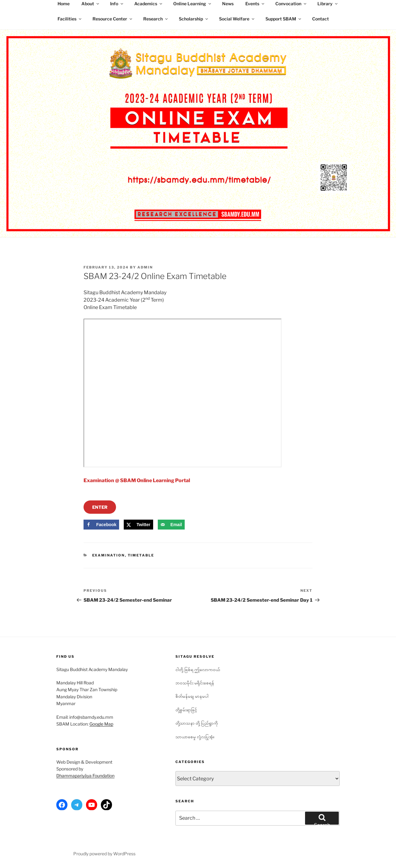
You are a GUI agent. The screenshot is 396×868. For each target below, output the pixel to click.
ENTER (100, 507)
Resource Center (113, 19)
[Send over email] (171, 525)
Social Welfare (237, 19)
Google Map (101, 724)
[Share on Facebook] (101, 525)
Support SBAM (284, 19)
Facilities (70, 19)
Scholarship (194, 19)
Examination (109, 555)
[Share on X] (138, 525)
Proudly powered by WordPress (104, 854)
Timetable (141, 555)
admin (145, 267)
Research (156, 19)
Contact (321, 19)
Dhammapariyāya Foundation (85, 776)
